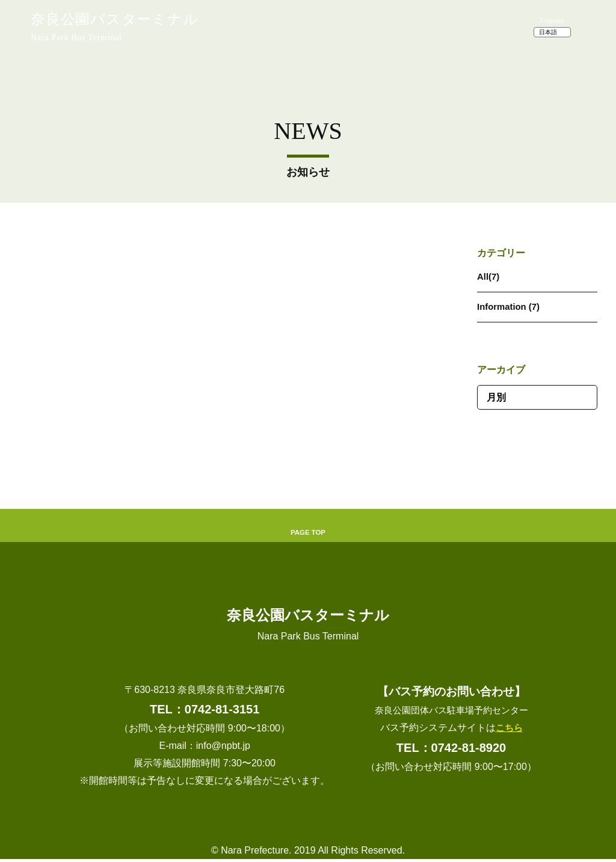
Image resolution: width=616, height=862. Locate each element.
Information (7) (511, 306)
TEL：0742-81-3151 (205, 712)
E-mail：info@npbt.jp (204, 749)
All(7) (489, 276)
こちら (509, 731)
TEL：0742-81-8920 (451, 750)
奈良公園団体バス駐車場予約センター (451, 713)
